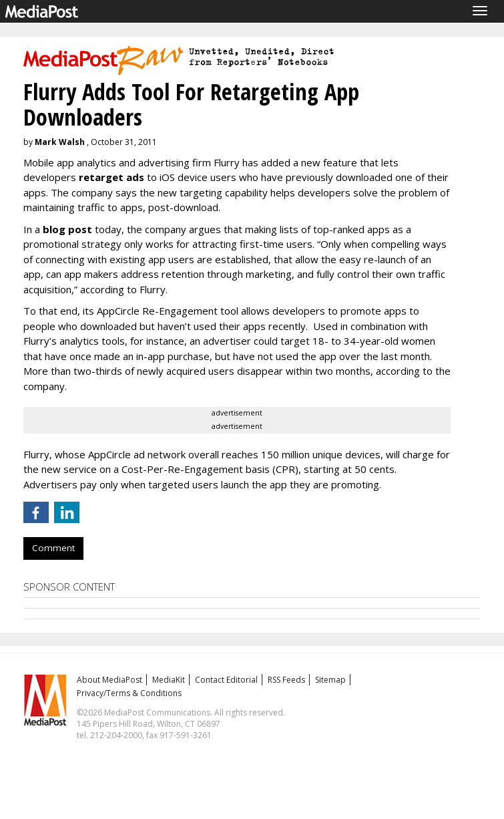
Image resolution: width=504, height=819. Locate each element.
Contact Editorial (226, 680)
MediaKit (169, 680)
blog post (67, 229)
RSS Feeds (286, 680)
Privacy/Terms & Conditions (129, 693)
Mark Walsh (60, 142)
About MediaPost (109, 680)
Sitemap (330, 680)
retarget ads (111, 177)
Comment (53, 548)
